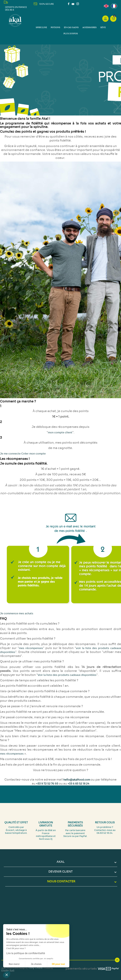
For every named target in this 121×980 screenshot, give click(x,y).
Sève (103, 28)
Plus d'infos (71, 34)
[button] (7, 975)
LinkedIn (81, 4)
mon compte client (60, 432)
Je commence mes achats (17, 613)
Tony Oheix (35, 968)
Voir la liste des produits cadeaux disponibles (67, 675)
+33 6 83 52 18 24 (78, 784)
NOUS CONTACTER (61, 881)
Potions (55, 28)
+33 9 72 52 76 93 (47, 784)
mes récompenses (31, 648)
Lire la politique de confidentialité (26, 953)
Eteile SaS (8, 971)
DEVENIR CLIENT (60, 872)
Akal (60, 862)
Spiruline (41, 28)
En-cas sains (71, 28)
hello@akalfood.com (77, 780)
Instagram (78, 4)
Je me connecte (11, 454)
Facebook (69, 4)
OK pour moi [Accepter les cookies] (58, 964)
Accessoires (89, 28)
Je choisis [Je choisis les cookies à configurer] (36, 964)
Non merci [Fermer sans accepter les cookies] (14, 964)
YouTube (73, 4)
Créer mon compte (33, 454)
